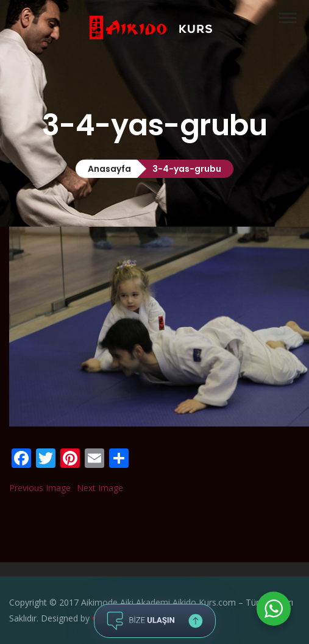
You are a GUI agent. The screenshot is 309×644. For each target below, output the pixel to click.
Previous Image (40, 488)
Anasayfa (109, 169)
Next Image (100, 488)
